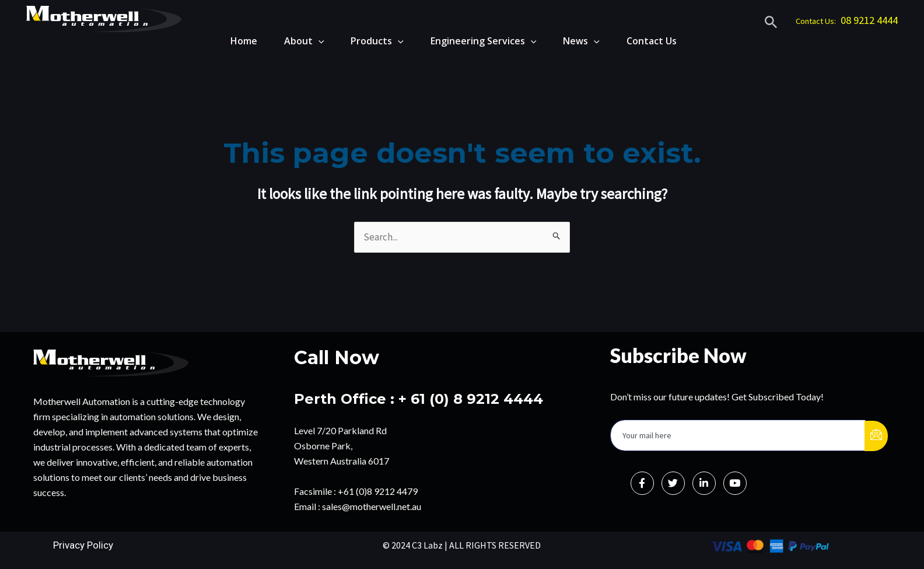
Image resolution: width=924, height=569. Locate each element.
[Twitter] (673, 483)
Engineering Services (479, 41)
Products (370, 41)
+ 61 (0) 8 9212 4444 (471, 399)
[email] (738, 435)
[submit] (876, 436)
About (294, 41)
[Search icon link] (771, 24)
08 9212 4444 (869, 20)
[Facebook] (642, 483)
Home (232, 41)
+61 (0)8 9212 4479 (378, 491)
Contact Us (652, 41)
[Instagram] (735, 483)
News (579, 41)
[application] (309, 41)
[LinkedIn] (704, 483)
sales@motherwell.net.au (372, 506)
